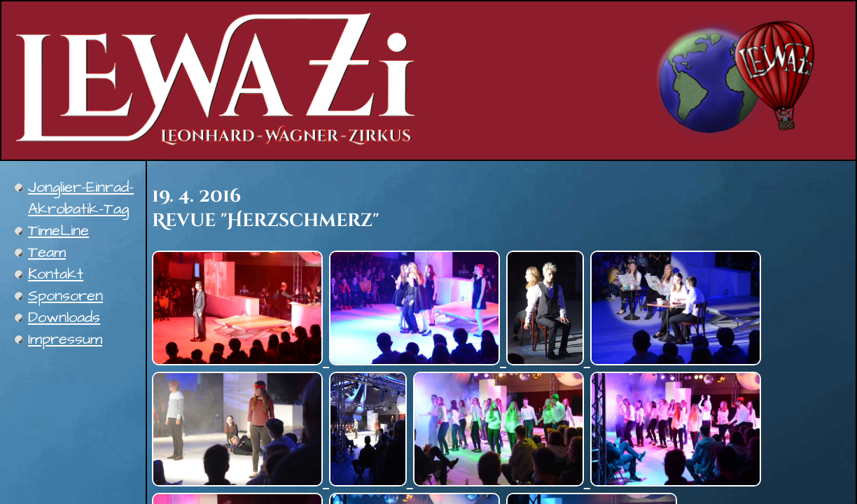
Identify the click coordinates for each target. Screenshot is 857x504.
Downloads (64, 317)
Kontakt (56, 274)
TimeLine (58, 231)
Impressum (65, 339)
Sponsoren (65, 296)
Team (47, 252)
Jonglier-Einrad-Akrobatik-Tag (81, 198)
